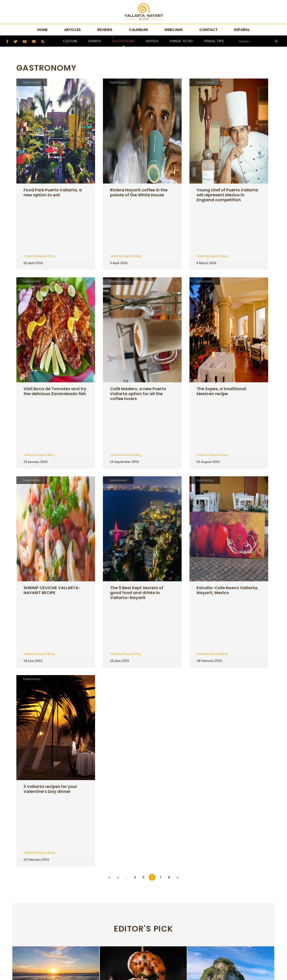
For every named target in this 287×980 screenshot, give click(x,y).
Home (42, 30)
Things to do (181, 41)
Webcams (174, 30)
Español (242, 30)
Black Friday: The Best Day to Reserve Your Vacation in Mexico (54, 823)
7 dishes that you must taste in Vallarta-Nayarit (140, 823)
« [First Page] (109, 680)
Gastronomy (124, 41)
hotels (152, 41)
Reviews (105, 30)
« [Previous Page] (118, 680)
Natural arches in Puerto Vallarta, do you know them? (230, 823)
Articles (72, 30)
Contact (208, 30)
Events (95, 41)
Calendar (138, 30)
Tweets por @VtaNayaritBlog (224, 899)
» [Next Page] (178, 680)
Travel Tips (214, 41)
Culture (70, 41)
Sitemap (138, 954)
